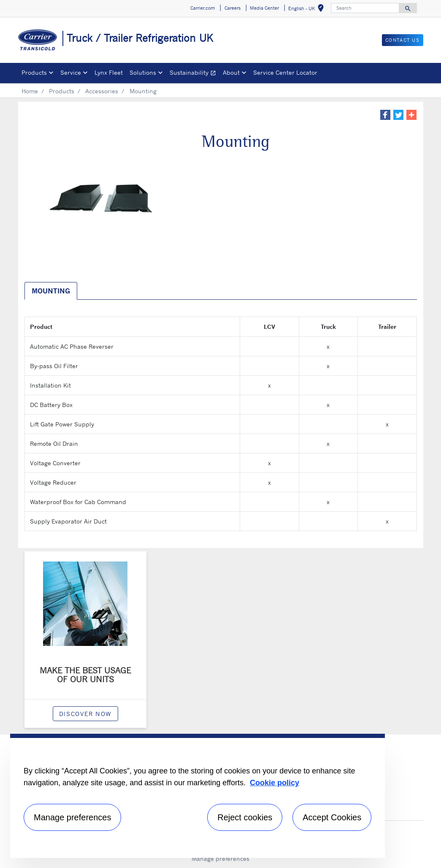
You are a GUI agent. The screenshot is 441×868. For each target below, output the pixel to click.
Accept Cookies (332, 817)
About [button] (231, 72)
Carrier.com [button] (203, 8)
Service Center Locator (285, 72)
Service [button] (71, 72)
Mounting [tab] (51, 291)
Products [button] (34, 72)
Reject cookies (245, 817)
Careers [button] (233, 8)
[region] (198, 796)
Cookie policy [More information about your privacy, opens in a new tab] (275, 783)
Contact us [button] (403, 40)
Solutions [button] (143, 72)
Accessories (102, 91)
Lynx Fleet (109, 72)
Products (62, 91)
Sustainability (195, 74)
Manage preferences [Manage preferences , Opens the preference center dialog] (72, 817)
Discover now (85, 714)
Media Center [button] (264, 8)
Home (30, 91)
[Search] (365, 8)
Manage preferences (220, 859)
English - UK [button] (308, 9)
